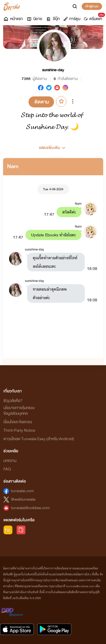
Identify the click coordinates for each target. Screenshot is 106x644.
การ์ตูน (72, 19)
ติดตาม (42, 102)
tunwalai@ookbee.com (30, 508)
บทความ (10, 461)
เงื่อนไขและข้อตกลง (18, 422)
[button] (53, 146)
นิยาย (34, 19)
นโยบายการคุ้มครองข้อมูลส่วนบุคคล (19, 411)
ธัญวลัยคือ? (13, 401)
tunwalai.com (22, 491)
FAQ (7, 469)
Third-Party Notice (19, 430)
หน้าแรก (13, 19)
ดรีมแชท (94, 18)
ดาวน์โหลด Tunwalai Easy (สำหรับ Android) (39, 439)
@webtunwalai (23, 499)
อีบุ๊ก (53, 19)
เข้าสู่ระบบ (92, 6)
